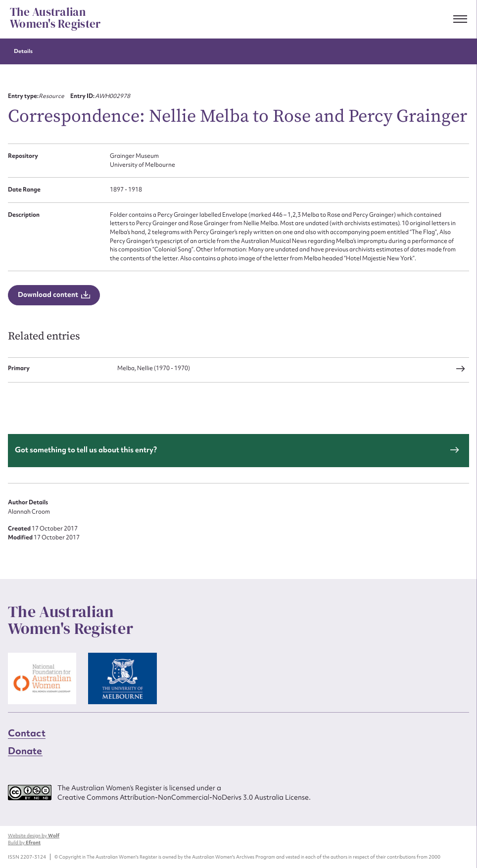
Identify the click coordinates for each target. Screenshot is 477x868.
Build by (24, 843)
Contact (27, 733)
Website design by (34, 836)
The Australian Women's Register (55, 18)
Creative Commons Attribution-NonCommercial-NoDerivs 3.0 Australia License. (184, 797)
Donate (25, 751)
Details (23, 51)
